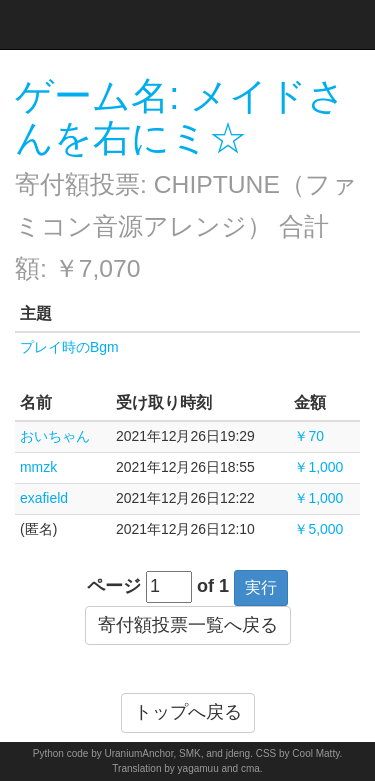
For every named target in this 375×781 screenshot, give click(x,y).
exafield (44, 498)
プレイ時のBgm (69, 347)
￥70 (309, 436)
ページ (114, 586)
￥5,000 (318, 529)
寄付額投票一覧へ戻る (188, 625)
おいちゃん (55, 436)
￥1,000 (318, 467)
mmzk (38, 467)
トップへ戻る (188, 712)
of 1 (213, 586)
